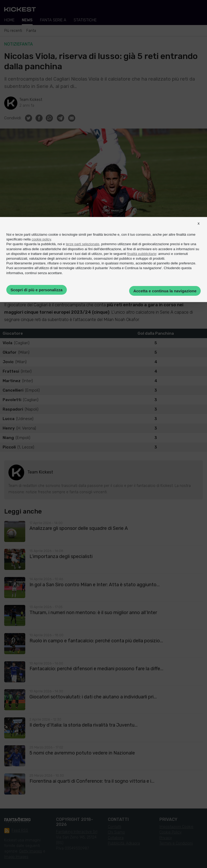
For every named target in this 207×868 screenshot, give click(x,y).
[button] (199, 228)
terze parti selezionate (82, 244)
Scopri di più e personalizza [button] (37, 290)
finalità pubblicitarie (142, 254)
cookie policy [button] (41, 239)
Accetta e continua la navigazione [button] (165, 291)
